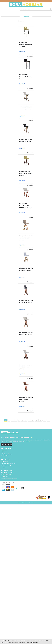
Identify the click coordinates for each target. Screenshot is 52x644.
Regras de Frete (6, 476)
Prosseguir (35, 642)
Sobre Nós (5, 450)
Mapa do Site (5, 456)
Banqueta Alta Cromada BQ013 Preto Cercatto (26, 77)
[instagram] (5, 444)
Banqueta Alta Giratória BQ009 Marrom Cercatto (26, 399)
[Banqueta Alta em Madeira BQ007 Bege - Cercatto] (26, 161)
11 (40, 420)
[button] (14, 1)
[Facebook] (2, 444)
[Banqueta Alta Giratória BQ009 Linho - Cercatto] (26, 322)
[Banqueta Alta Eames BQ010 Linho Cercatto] (26, 96)
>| (48, 420)
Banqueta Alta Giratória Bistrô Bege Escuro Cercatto (26, 238)
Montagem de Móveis (7, 474)
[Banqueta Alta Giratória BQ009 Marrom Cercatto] (26, 386)
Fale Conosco (5, 467)
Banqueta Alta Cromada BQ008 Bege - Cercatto (26, 45)
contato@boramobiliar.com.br (9, 463)
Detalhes (31, 56)
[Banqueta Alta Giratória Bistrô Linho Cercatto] (26, 257)
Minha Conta (5, 461)
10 (36, 420)
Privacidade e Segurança (8, 472)
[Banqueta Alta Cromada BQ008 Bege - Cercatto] (26, 32)
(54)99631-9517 (7, 465)
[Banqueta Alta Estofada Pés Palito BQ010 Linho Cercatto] (26, 193)
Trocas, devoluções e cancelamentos (10, 478)
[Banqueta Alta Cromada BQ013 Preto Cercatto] (26, 64)
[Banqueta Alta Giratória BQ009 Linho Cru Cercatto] (26, 354)
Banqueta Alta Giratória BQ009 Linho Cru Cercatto (26, 367)
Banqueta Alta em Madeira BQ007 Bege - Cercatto (26, 174)
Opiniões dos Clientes (7, 454)
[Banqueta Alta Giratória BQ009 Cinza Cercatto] (26, 290)
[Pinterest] (8, 444)
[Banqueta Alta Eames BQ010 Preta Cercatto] (26, 128)
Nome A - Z (21, 21)
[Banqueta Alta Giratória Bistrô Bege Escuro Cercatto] (26, 225)
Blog (3, 452)
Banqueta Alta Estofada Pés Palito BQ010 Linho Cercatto (25, 206)
